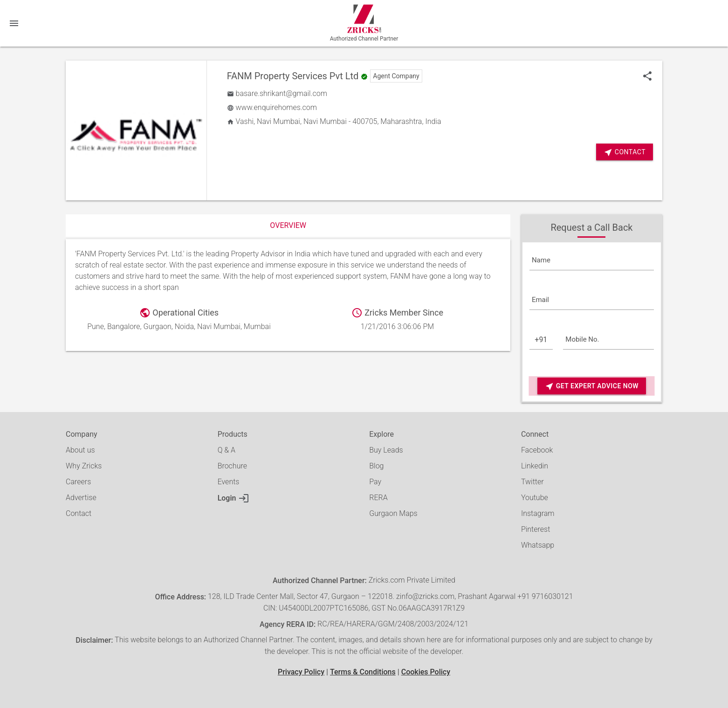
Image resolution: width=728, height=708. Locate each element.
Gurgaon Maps (393, 513)
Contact (625, 152)
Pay (375, 482)
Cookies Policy (426, 672)
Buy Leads (386, 450)
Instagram (538, 513)
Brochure (232, 466)
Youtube (535, 498)
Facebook (537, 450)
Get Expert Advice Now (592, 386)
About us (80, 450)
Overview (288, 225)
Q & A (227, 450)
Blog (376, 466)
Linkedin (535, 466)
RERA (378, 498)
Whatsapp (538, 545)
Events (229, 482)
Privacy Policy (301, 672)
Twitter (532, 482)
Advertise (81, 498)
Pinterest (536, 529)
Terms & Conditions (363, 672)
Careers (78, 482)
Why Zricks (84, 466)
